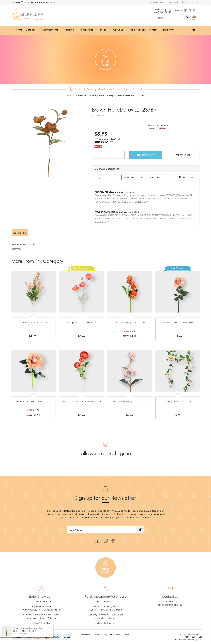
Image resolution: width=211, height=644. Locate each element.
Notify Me (146, 155)
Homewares (87, 30)
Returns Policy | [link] (116, 635)
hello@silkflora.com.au (170, 605)
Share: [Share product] (157, 128)
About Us (119, 30)
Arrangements (51, 30)
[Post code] (159, 177)
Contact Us (173, 2)
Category (32, 30)
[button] (183, 155)
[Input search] (169, 17)
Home (19, 30)
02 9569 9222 (190, 2)
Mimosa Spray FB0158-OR (33, 322)
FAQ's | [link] (127, 635)
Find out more (49, 3)
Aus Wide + (162, 10)
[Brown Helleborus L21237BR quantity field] (108, 155)
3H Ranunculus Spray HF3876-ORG (81, 401)
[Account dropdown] (157, 2)
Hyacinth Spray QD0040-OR (130, 322)
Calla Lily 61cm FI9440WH (25, 631)
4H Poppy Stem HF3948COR (81, 322)
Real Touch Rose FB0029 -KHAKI (178, 322)
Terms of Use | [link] (86, 635)
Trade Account (137, 30)
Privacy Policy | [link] (100, 635)
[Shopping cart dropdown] (194, 18)
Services (104, 30)
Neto (200, 639)
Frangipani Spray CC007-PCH (130, 401)
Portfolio (153, 30)
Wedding (70, 30)
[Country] (132, 177)
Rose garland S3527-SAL (178, 401)
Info (112, 142)
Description (20, 233)
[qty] (106, 177)
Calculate (186, 177)
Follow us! (179, 11)
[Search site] (187, 17)
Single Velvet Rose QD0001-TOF (33, 401)
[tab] (20, 233)
